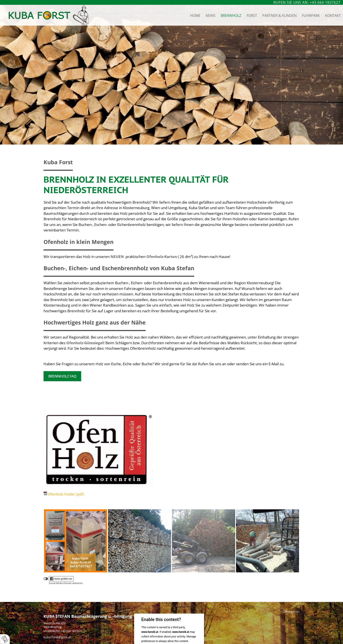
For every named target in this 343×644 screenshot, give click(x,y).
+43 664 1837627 (71, 631)
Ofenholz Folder (66, 494)
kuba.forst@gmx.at (57, 637)
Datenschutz (291, 612)
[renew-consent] (5, 639)
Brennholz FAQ (62, 376)
